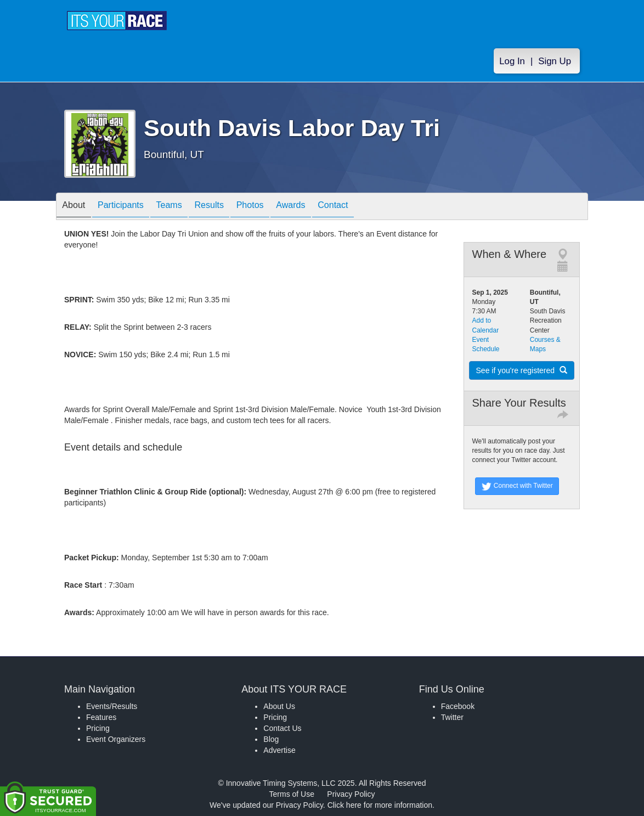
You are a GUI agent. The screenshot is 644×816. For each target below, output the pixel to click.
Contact (375, 207)
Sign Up (555, 61)
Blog (271, 739)
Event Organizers (116, 739)
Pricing (98, 728)
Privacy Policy (351, 794)
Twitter (452, 717)
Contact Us (282, 728)
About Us (279, 706)
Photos (279, 207)
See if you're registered (522, 370)
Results (232, 207)
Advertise (279, 750)
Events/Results (112, 706)
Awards (326, 207)
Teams (186, 207)
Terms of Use (292, 794)
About (77, 207)
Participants (131, 207)
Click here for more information (380, 805)
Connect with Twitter (517, 486)
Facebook (458, 706)
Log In (512, 61)
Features (101, 717)
